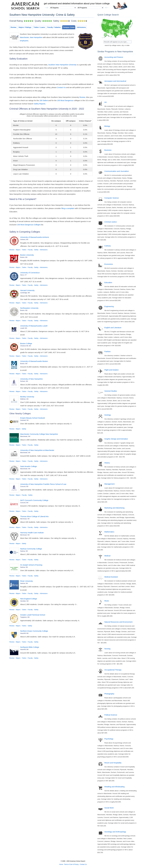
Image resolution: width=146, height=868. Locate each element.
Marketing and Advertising (114, 508)
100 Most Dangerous (65, 100)
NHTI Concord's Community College (34, 500)
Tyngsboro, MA (25, 617)
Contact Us (61, 87)
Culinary (108, 246)
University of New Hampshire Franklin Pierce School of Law (43, 484)
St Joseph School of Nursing (31, 565)
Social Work (109, 808)
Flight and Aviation (111, 370)
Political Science (111, 715)
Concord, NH (24, 487)
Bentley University (27, 397)
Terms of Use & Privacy (71, 864)
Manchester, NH (25, 436)
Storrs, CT (23, 275)
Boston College (26, 343)
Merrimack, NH (25, 519)
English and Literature (113, 328)
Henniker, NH (24, 601)
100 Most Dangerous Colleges (29, 225)
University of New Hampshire (31, 379)
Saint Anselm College (29, 466)
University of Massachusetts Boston (34, 361)
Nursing (107, 649)
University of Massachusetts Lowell (34, 326)
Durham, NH (24, 381)
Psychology (109, 739)
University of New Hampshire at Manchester (37, 450)
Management (109, 484)
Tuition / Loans (39, 27)
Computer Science (112, 198)
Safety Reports (40, 104)
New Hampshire (36, 37)
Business (108, 150)
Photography (109, 694)
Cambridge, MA (25, 293)
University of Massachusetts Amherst (35, 237)
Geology (108, 415)
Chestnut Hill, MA (26, 346)
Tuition (24, 250)
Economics (109, 264)
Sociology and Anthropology (115, 832)
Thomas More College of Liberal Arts (34, 516)
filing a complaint (68, 208)
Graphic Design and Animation (116, 439)
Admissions (81, 27)
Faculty (30, 250)
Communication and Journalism (117, 171)
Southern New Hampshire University (62, 65)
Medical (107, 556)
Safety (36, 250)
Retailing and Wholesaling (114, 787)
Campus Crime (69, 27)
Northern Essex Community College (34, 631)
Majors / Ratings (25, 27)
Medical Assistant (111, 577)
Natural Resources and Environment (118, 622)
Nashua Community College (31, 549)
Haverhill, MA (24, 633)
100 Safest (44, 100)
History (107, 463)
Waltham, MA (24, 399)
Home (61, 864)
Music (107, 601)
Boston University (27, 255)
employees (24, 41)
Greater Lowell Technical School (33, 615)
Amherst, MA (24, 240)
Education (108, 282)
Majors (18, 250)
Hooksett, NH (24, 420)
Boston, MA (24, 257)
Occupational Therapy (113, 670)
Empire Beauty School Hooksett (33, 418)
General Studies (111, 391)
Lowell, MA (24, 328)
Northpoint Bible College (30, 647)
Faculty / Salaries (54, 27)
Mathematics (109, 532)
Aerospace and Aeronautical (115, 81)
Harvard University (27, 290)
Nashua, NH (24, 551)
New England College (29, 599)
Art (105, 102)
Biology (107, 126)
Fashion (107, 351)
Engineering (109, 306)
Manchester (24, 37)
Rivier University (27, 581)
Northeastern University (29, 308)
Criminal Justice (111, 222)
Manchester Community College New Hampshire (39, 434)
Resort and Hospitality (113, 763)
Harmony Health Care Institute (32, 533)
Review (13, 27)
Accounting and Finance (114, 57)
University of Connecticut (30, 273)
